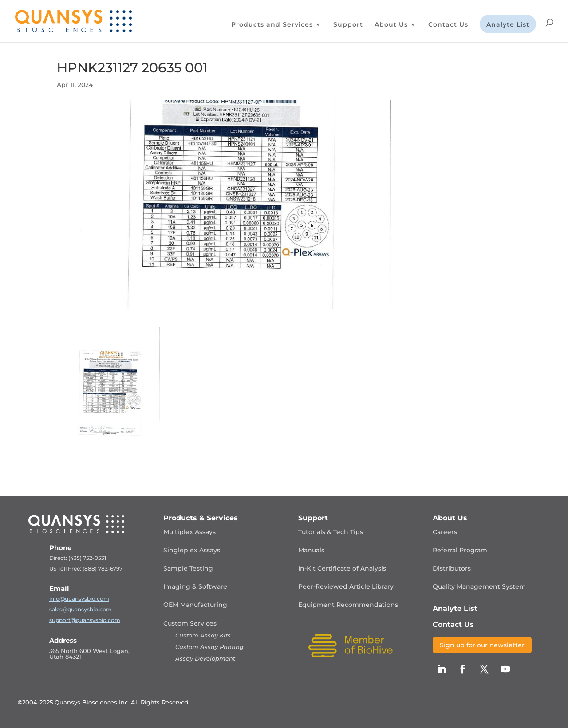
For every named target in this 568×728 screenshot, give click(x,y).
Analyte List (508, 25)
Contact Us (448, 25)
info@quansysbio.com (79, 599)
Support (348, 25)
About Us (391, 25)
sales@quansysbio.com (81, 609)
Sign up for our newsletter (482, 645)
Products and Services (272, 25)
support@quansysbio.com (85, 620)
